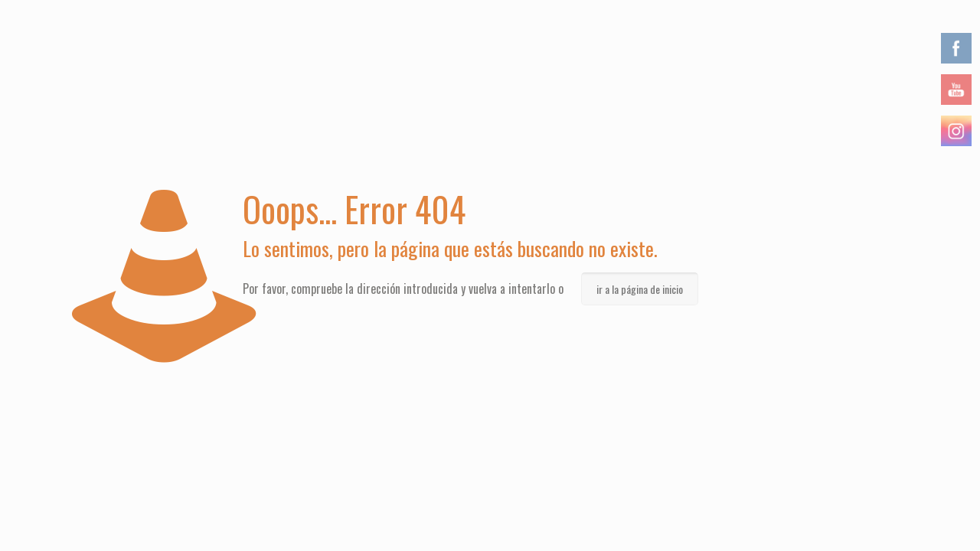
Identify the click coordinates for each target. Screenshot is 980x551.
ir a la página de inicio (640, 289)
